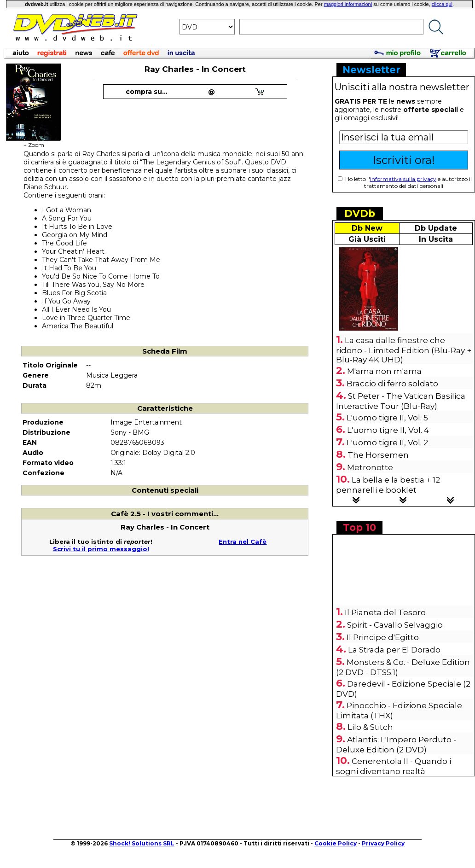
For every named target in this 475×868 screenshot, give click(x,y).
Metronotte (370, 467)
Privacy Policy (383, 843)
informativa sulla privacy (403, 179)
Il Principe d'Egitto (383, 637)
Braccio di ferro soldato (392, 384)
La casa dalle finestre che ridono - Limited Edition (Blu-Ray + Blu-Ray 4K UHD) (404, 350)
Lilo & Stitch (370, 727)
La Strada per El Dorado (394, 650)
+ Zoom (34, 142)
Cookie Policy (336, 843)
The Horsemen (378, 455)
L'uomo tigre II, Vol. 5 (387, 418)
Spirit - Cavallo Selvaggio (395, 625)
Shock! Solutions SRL (142, 843)
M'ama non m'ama (384, 371)
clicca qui (442, 4)
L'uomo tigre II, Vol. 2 (387, 443)
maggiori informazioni (348, 4)
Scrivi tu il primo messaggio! (101, 549)
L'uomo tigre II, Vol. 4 (388, 430)
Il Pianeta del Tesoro (385, 612)
